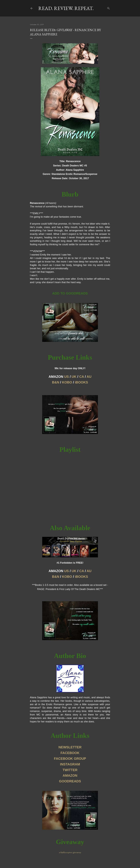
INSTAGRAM (70, 764)
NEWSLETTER (70, 747)
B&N (56, 382)
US (67, 377)
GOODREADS (70, 781)
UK (74, 377)
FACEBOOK (70, 753)
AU (89, 377)
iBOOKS (81, 382)
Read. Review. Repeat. (66, 8)
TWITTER (70, 770)
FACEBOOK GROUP (70, 759)
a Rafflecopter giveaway (70, 852)
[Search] (109, 8)
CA (82, 377)
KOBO (67, 382)
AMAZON (70, 775)
